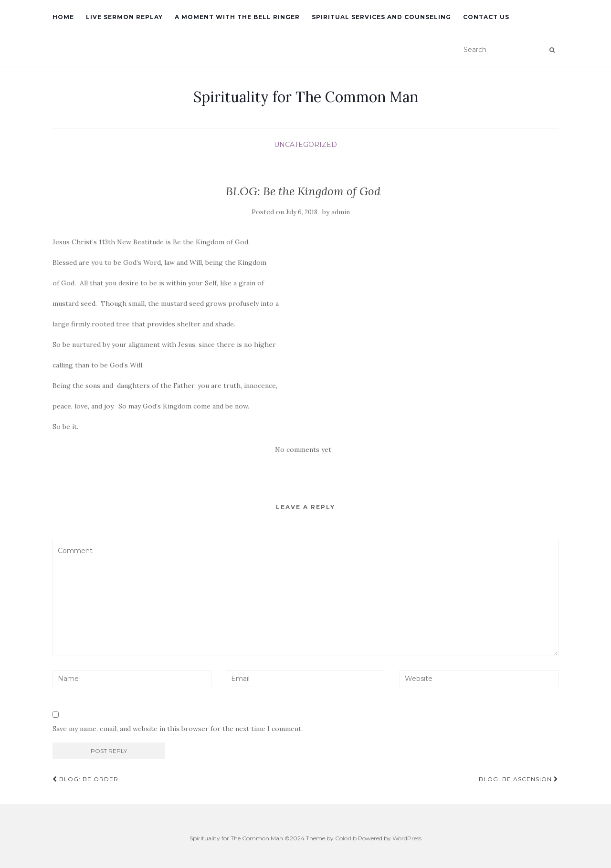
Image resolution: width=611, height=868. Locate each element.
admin (341, 212)
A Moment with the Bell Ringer (237, 17)
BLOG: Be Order (85, 779)
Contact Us (486, 17)
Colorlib (346, 838)
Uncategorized (305, 145)
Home (63, 17)
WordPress (407, 838)
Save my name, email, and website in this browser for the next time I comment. (178, 729)
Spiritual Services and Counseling (381, 17)
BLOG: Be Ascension (519, 779)
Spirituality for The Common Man (306, 97)
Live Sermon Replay (124, 17)
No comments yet (303, 450)
